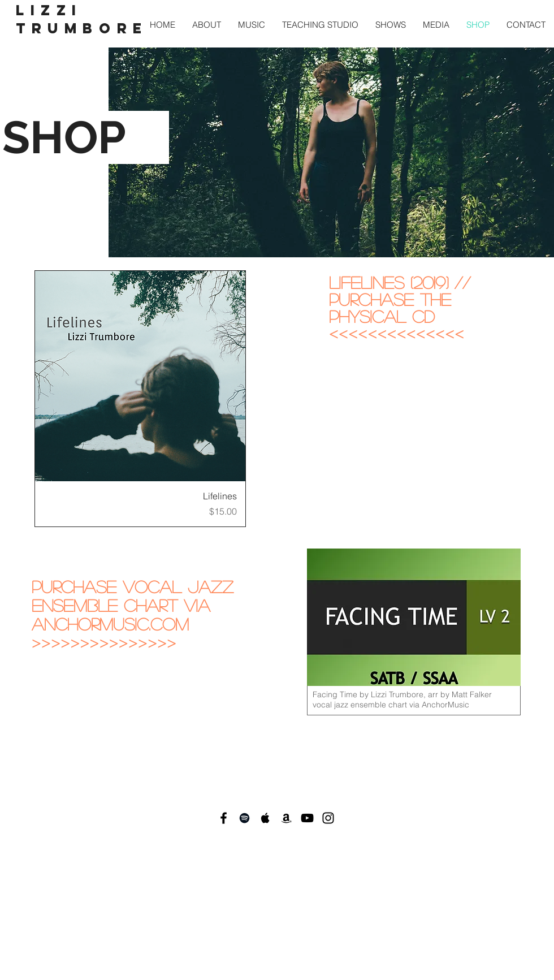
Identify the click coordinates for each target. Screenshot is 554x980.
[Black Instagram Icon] (328, 818)
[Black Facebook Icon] (224, 818)
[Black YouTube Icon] (307, 818)
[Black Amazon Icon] (286, 818)
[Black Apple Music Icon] (265, 818)
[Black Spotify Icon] (244, 818)
